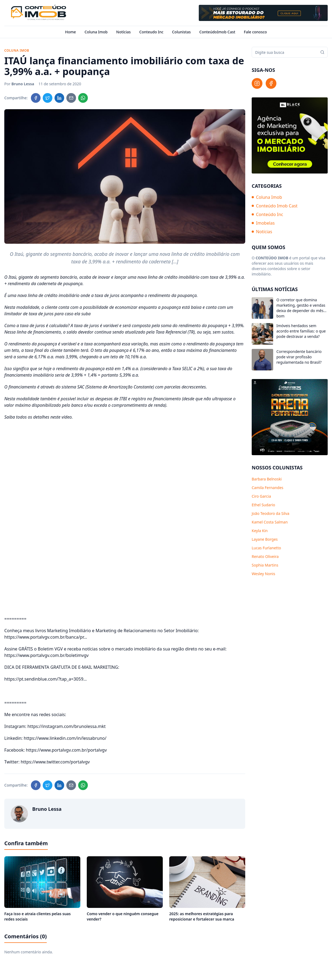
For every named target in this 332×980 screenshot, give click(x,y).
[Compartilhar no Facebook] (36, 98)
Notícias (124, 32)
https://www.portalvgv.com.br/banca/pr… (46, 637)
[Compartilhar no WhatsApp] (83, 98)
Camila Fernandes (268, 488)
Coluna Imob (96, 32)
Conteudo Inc (151, 32)
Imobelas (263, 223)
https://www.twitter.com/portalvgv (55, 762)
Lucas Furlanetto (266, 548)
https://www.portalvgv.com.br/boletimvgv (46, 655)
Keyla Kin (260, 531)
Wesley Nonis (263, 574)
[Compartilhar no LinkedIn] (59, 98)
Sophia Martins (265, 565)
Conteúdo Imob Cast (275, 206)
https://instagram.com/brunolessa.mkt (66, 726)
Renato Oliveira (265, 556)
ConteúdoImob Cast (217, 32)
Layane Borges (265, 539)
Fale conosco (255, 32)
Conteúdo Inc (267, 214)
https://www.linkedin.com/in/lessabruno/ (65, 738)
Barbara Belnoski (267, 479)
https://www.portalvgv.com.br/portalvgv (66, 750)
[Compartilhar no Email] (71, 98)
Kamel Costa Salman (270, 522)
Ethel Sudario (263, 505)
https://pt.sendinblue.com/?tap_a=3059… (46, 679)
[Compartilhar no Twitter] (48, 98)
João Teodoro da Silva (270, 513)
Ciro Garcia (261, 496)
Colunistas (181, 32)
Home (70, 32)
